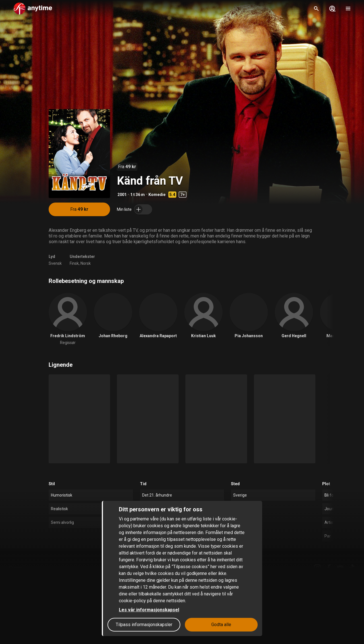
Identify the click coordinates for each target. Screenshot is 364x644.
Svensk (55, 263)
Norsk (86, 263)
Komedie (157, 195)
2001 (122, 195)
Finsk (74, 263)
